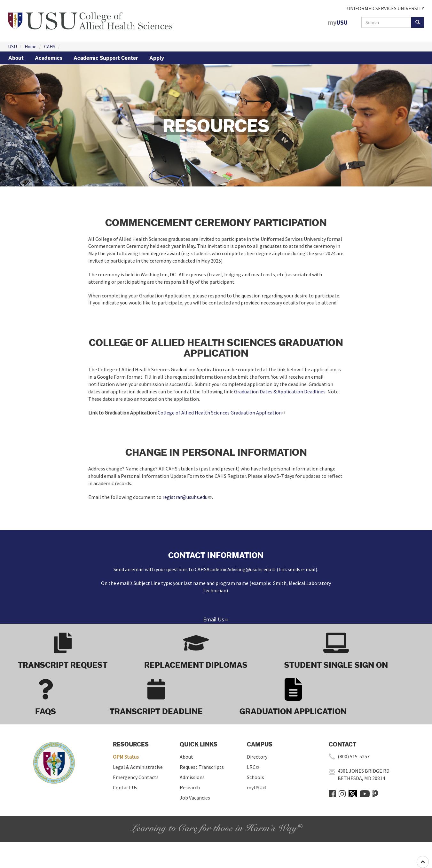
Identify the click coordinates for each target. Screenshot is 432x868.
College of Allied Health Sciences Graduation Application (222, 413)
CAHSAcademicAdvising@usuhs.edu (235, 569)
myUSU (257, 787)
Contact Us (125, 787)
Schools (255, 777)
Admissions (192, 777)
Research (190, 787)
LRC (253, 767)
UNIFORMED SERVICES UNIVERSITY (385, 8)
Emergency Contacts (136, 777)
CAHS (50, 47)
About (16, 58)
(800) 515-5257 (354, 756)
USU (12, 47)
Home (31, 47)
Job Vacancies (195, 798)
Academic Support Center (106, 58)
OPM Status (126, 757)
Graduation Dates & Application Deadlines (280, 391)
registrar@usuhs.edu (187, 497)
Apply (157, 58)
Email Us (216, 619)
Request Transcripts (202, 767)
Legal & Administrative (138, 767)
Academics (49, 58)
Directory (257, 757)
